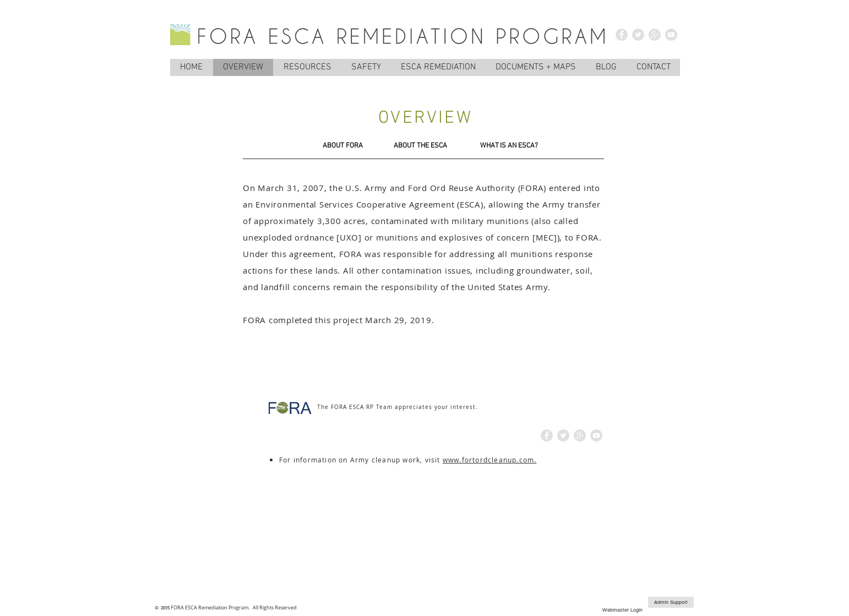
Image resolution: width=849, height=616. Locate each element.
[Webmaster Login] (622, 610)
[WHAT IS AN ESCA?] (509, 146)
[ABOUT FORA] (343, 146)
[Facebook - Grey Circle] (622, 35)
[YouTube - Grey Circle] (671, 35)
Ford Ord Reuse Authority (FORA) (477, 188)
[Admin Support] (671, 602)
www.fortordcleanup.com (488, 460)
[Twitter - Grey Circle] (638, 35)
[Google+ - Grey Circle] (655, 35)
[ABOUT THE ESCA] (420, 146)
